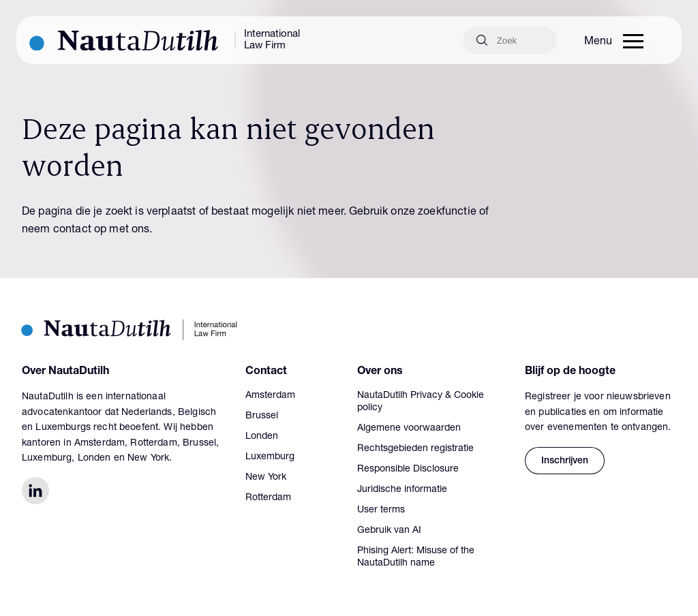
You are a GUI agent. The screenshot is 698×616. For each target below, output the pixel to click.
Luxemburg (270, 457)
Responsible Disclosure (408, 469)
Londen (262, 437)
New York (266, 478)
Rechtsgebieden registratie (415, 449)
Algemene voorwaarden (409, 429)
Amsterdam (270, 396)
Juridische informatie (402, 490)
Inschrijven (565, 461)
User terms (381, 510)
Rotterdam (268, 498)
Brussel (262, 416)
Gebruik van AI (389, 531)
